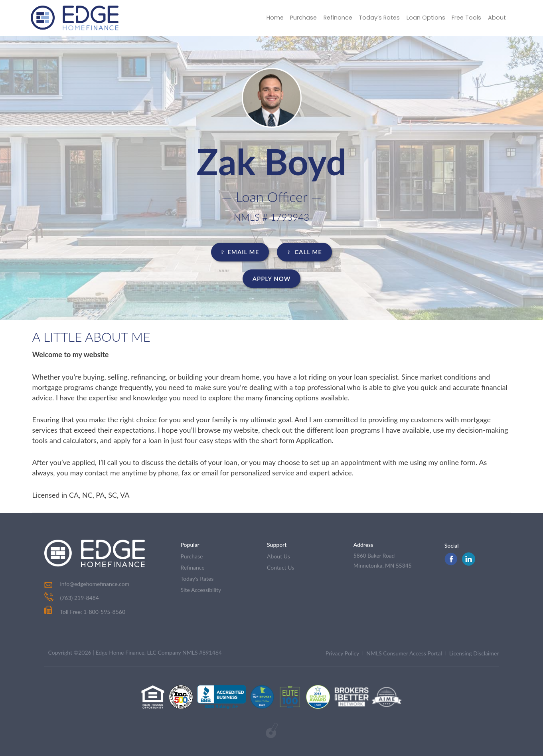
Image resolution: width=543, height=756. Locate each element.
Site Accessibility (201, 590)
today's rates (197, 579)
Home (266, 18)
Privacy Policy (342, 653)
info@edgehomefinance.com (95, 584)
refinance (193, 567)
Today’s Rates (375, 18)
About (496, 18)
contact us (280, 567)
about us (278, 556)
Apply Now (272, 279)
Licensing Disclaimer (474, 653)
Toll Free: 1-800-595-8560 (85, 612)
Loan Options (423, 18)
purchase (192, 556)
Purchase (296, 18)
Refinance (332, 18)
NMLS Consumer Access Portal (404, 653)
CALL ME (304, 252)
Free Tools (465, 18)
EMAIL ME (240, 252)
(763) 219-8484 (80, 598)
